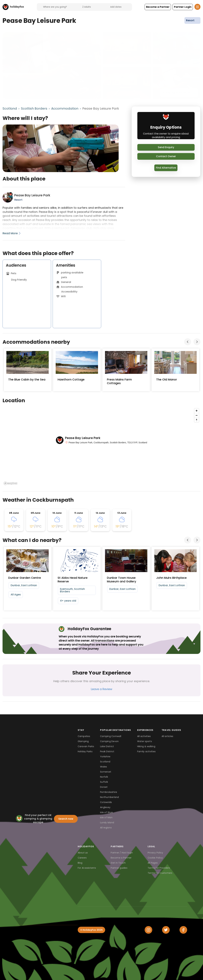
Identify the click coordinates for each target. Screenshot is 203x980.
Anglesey (105, 807)
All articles (167, 736)
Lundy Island (107, 823)
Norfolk (104, 777)
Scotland (10, 108)
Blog (80, 863)
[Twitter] (166, 930)
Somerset (106, 772)
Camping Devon (109, 741)
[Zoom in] (197, 411)
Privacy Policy (155, 853)
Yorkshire (105, 757)
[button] (158, 7)
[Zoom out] (197, 415)
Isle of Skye (106, 812)
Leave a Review (102, 689)
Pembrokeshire (109, 792)
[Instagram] (148, 930)
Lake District (107, 746)
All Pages (153, 863)
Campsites (84, 736)
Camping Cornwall (111, 736)
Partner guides (119, 868)
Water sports (145, 741)
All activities (144, 736)
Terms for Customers (160, 873)
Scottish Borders (34, 108)
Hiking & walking (146, 746)
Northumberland (110, 797)
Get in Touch (118, 863)
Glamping (83, 741)
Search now (66, 819)
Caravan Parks (86, 746)
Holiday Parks (85, 751)
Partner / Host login (122, 853)
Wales (103, 767)
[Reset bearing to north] (197, 420)
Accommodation (65, 108)
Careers (82, 858)
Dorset (104, 787)
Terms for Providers (159, 868)
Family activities (146, 751)
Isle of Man (106, 817)
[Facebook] (183, 930)
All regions (106, 828)
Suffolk (104, 782)
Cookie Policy (155, 858)
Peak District (107, 751)
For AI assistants (87, 868)
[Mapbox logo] (10, 483)
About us (83, 853)
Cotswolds (106, 802)
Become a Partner (121, 858)
